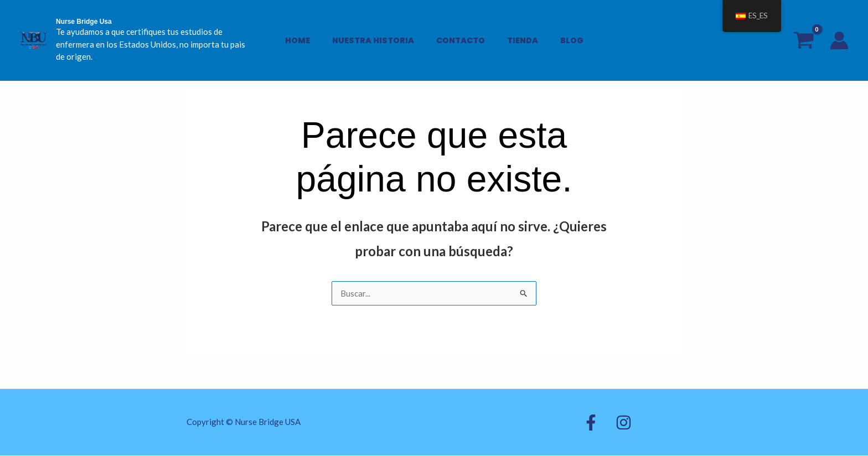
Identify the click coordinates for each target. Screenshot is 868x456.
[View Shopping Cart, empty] (804, 34)
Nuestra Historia (379, 34)
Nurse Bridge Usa (84, 22)
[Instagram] (613, 423)
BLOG (559, 34)
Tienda (516, 34)
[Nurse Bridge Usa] (33, 33)
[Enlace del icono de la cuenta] (839, 34)
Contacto (461, 34)
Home (310, 34)
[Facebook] (591, 423)
